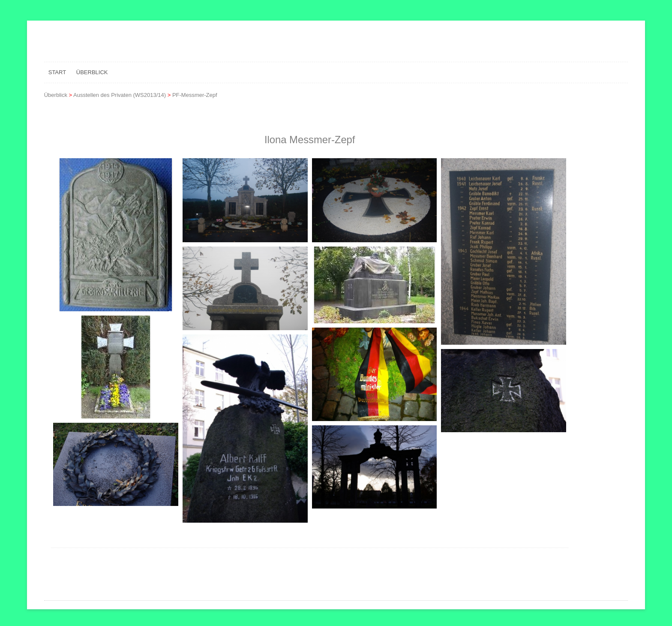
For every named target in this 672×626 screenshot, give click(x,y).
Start (57, 72)
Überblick (92, 72)
